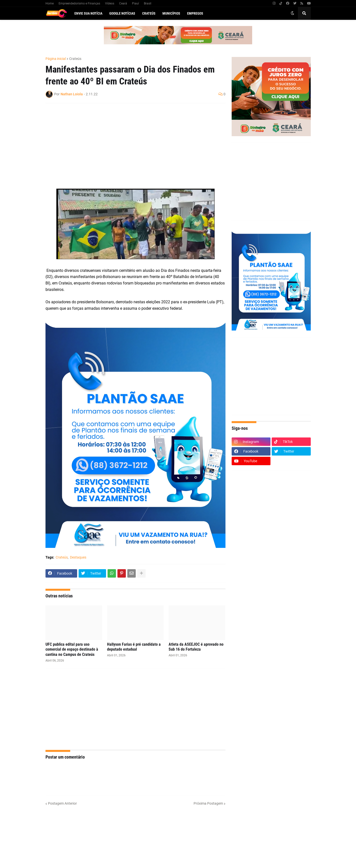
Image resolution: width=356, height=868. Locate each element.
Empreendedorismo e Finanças (79, 3)
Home (50, 3)
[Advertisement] (131, 143)
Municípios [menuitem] (171, 13)
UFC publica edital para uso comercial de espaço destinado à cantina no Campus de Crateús (72, 650)
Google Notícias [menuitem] (122, 13)
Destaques (78, 557)
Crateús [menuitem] (149, 13)
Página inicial (56, 59)
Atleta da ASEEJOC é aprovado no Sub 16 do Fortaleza (196, 647)
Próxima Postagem (208, 803)
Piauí (135, 3)
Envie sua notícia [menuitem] (88, 13)
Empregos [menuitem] (195, 13)
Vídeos (110, 3)
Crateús (75, 59)
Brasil (148, 3)
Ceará (123, 3)
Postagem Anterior (62, 803)
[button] (292, 13)
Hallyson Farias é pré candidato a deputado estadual (134, 647)
